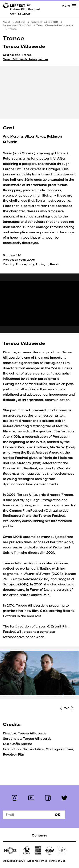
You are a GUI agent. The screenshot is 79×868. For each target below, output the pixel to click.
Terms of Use (57, 861)
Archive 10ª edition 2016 (45, 22)
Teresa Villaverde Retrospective (55, 25)
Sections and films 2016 (17, 25)
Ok (58, 815)
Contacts (39, 836)
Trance (13, 29)
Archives (20, 22)
